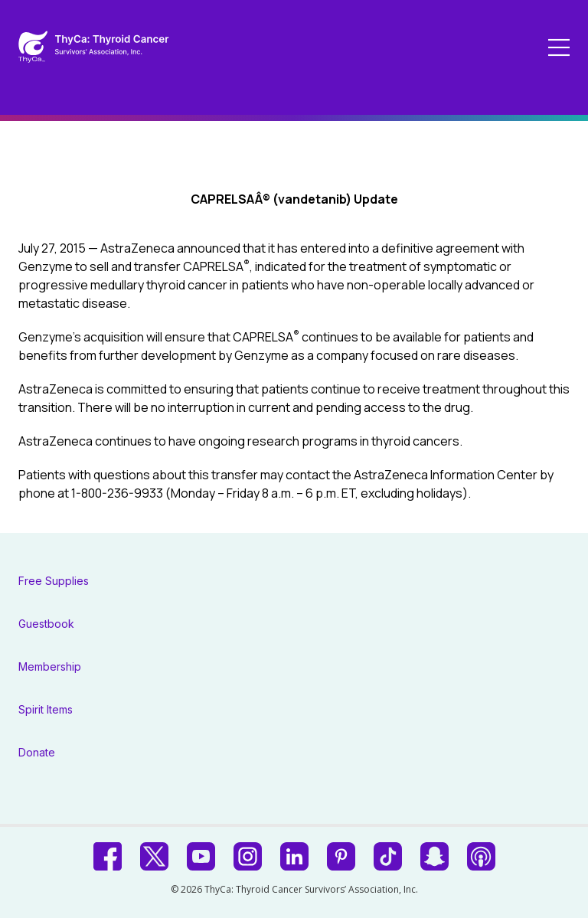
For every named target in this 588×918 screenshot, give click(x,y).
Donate (37, 752)
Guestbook (46, 624)
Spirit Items (46, 709)
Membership (50, 666)
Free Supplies (54, 581)
